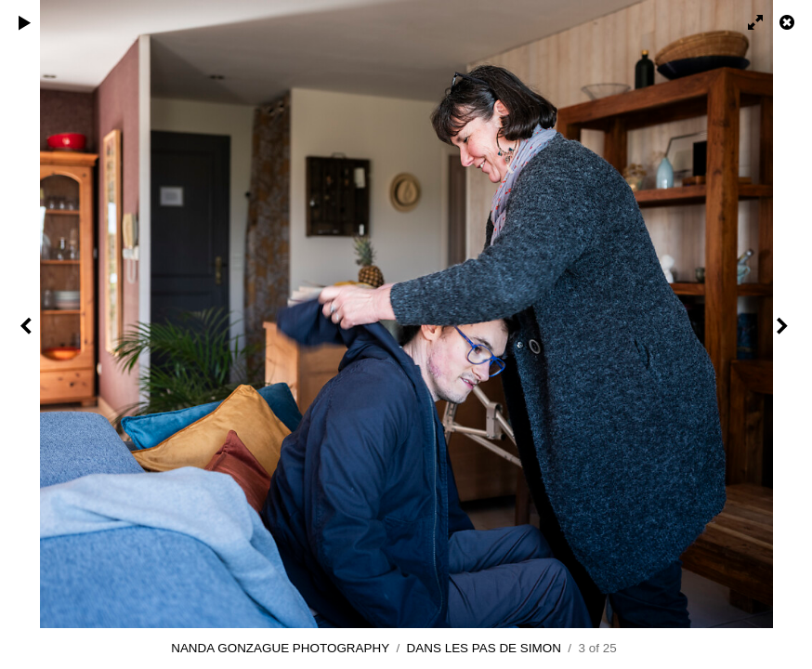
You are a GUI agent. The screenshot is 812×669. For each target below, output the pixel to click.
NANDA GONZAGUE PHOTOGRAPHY (280, 648)
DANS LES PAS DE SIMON (484, 648)
